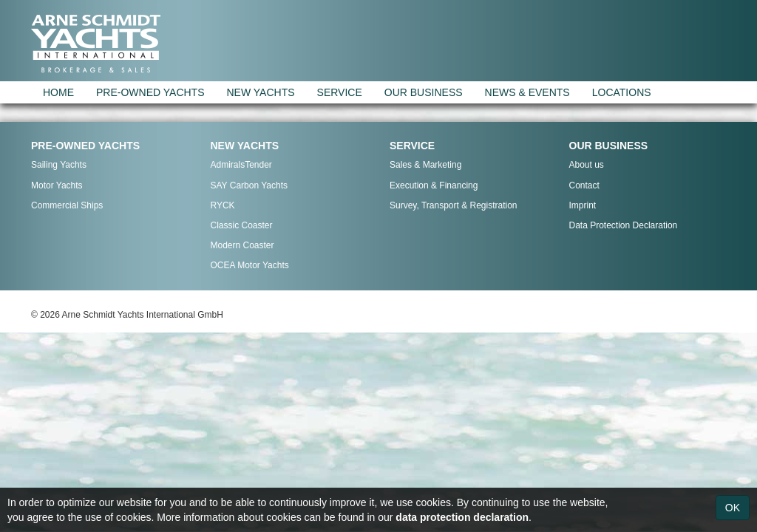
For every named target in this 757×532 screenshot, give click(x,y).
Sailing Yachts (59, 165)
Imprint (583, 205)
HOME (58, 92)
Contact (584, 185)
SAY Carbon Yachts (249, 185)
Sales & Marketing (425, 165)
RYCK (223, 205)
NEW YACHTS (261, 92)
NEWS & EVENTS (527, 92)
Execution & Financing (434, 185)
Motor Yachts (57, 185)
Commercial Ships (67, 205)
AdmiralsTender (241, 165)
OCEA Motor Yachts (250, 265)
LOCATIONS (622, 92)
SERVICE (340, 92)
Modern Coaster (242, 245)
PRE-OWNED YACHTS (150, 92)
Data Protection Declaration (624, 225)
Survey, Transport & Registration (454, 205)
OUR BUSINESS (424, 92)
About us (587, 165)
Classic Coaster (242, 225)
